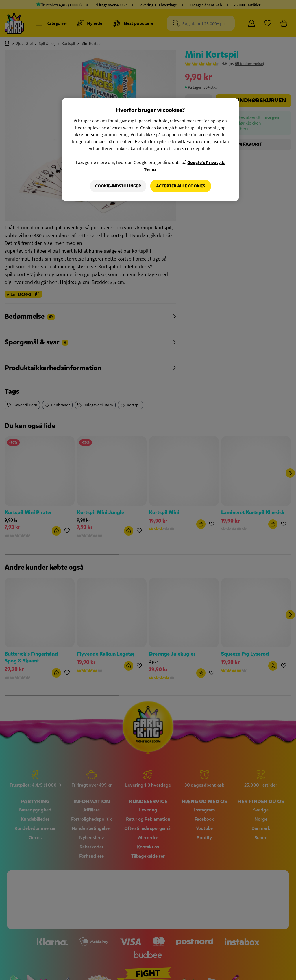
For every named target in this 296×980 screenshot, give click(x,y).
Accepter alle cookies (181, 186)
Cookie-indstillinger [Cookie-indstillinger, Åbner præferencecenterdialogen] (118, 186)
